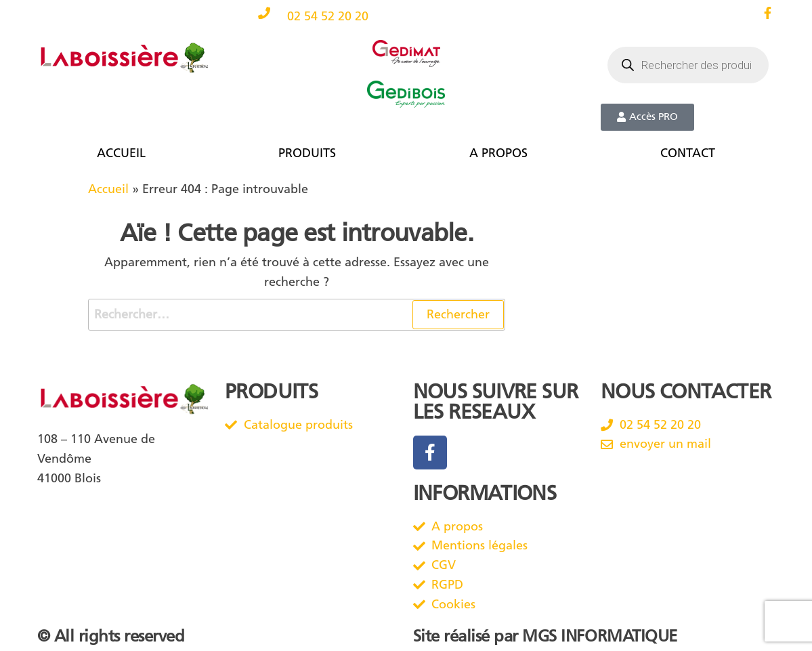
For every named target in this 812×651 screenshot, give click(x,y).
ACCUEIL (121, 153)
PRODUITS (307, 153)
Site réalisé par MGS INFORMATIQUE (545, 636)
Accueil (108, 189)
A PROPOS (498, 153)
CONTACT (688, 153)
